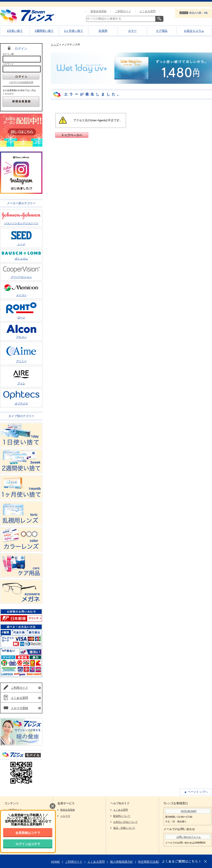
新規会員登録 (98, 11)
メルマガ (65, 816)
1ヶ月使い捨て (73, 31)
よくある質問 (148, 11)
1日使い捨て (15, 31)
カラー (132, 31)
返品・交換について (124, 828)
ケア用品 (162, 31)
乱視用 (103, 31)
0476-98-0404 (189, 811)
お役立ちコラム (194, 31)
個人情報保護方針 (121, 862)
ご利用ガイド (123, 11)
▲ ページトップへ (196, 792)
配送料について (122, 816)
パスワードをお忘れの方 (21, 82)
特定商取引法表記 (150, 862)
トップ (55, 45)
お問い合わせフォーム (189, 837)
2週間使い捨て (44, 31)
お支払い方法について (125, 822)
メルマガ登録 (19, 708)
